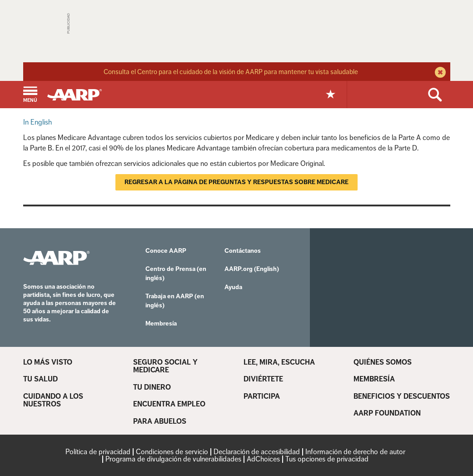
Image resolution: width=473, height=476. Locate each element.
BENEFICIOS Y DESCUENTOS (402, 396)
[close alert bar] (439, 73)
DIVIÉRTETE (263, 379)
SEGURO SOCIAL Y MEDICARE (165, 366)
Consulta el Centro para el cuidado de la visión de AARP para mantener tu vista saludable (231, 72)
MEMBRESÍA (374, 379)
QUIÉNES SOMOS (383, 362)
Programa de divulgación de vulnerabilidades (173, 459)
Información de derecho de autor (355, 452)
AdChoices (263, 459)
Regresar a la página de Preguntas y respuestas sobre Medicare (236, 182)
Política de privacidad (98, 452)
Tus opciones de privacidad (327, 459)
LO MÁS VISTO (48, 362)
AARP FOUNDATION (387, 413)
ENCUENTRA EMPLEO (169, 404)
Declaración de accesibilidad (257, 452)
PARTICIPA (262, 396)
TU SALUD (40, 379)
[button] (30, 95)
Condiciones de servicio (172, 452)
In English (37, 122)
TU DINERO (152, 387)
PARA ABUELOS (160, 421)
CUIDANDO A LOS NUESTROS (53, 400)
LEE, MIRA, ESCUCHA (279, 362)
